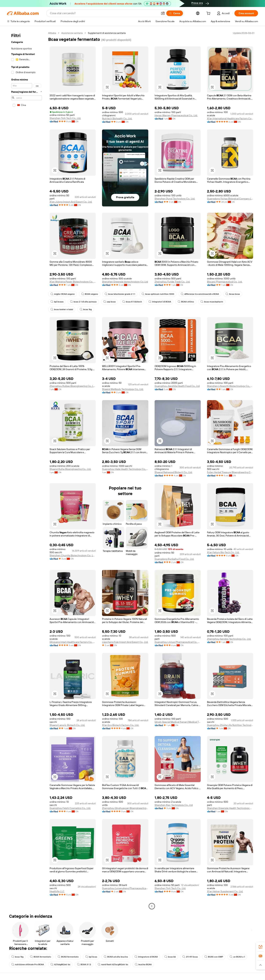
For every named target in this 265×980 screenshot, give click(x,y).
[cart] (209, 14)
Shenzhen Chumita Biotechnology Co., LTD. (73, 555)
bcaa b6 (170, 957)
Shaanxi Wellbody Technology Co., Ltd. (123, 389)
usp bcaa (109, 302)
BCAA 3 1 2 (84, 964)
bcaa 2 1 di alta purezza (83, 302)
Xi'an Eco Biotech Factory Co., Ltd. (120, 725)
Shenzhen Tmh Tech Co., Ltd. (65, 118)
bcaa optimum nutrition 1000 (158, 294)
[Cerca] (175, 13)
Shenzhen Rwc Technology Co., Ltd (174, 805)
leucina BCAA (143, 964)
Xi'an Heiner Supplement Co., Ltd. (225, 891)
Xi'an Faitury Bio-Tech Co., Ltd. (223, 552)
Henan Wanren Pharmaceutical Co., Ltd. (176, 115)
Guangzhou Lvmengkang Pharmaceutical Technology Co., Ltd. (125, 888)
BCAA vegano (90, 294)
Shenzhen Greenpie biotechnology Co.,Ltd (125, 282)
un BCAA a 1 (237, 957)
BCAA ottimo (186, 302)
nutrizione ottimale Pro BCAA (28, 964)
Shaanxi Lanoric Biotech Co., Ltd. (67, 725)
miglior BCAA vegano (63, 294)
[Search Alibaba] (104, 13)
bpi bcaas (57, 302)
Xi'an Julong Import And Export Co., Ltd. (71, 202)
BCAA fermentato (41, 957)
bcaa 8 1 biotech (132, 302)
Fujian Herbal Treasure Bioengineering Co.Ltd (230, 472)
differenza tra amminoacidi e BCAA (200, 294)
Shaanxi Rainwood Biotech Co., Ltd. (173, 472)
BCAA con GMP (214, 957)
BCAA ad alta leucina (116, 957)
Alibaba (52, 33)
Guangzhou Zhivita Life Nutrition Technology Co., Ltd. (230, 725)
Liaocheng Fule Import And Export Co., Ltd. (125, 642)
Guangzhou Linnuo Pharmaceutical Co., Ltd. (178, 642)
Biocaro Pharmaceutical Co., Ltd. (225, 282)
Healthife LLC (57, 891)
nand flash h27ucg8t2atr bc (113, 964)
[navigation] (27, 470)
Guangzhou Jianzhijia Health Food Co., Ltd (177, 386)
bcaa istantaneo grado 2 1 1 (120, 294)
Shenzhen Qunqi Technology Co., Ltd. (175, 199)
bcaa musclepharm (212, 302)
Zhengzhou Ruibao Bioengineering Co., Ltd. (73, 386)
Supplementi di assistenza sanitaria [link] (107, 33)
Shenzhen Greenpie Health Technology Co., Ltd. (230, 808)
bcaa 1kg (86, 309)
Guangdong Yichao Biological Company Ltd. (230, 199)
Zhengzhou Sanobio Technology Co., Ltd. (229, 639)
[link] (260, 947)
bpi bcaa (91, 957)
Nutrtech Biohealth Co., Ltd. (117, 118)
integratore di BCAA (146, 957)
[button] (163, 13)
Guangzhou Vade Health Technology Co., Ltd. (125, 469)
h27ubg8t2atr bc (60, 964)
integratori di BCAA (160, 302)
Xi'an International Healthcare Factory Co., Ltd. (230, 118)
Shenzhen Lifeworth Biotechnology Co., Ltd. (230, 386)
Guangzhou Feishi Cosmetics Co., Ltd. (70, 808)
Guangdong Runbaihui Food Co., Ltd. (174, 559)
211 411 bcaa (190, 957)
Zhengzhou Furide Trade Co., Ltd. (172, 282)
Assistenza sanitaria (72, 33)
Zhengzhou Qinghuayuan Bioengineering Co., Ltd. (125, 808)
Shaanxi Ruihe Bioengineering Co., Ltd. (70, 469)
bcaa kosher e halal (62, 309)
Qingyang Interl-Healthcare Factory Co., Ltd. (73, 642)
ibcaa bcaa (233, 294)
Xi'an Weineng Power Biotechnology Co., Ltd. (73, 282)
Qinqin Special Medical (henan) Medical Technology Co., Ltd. (178, 722)
